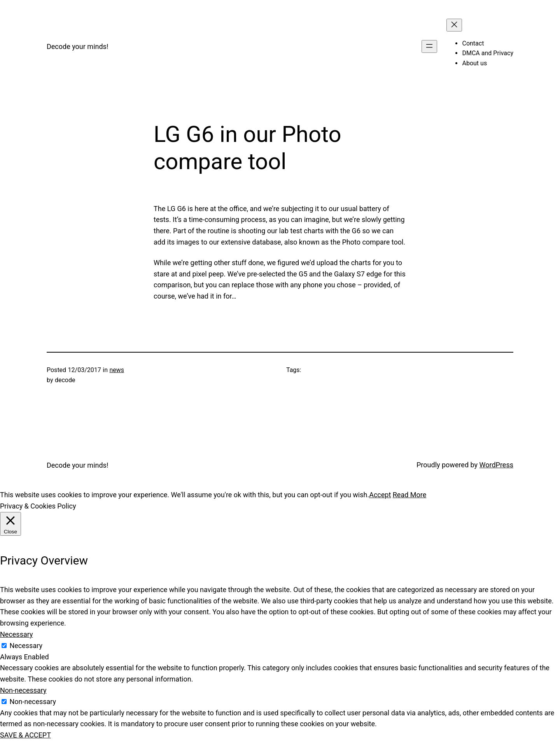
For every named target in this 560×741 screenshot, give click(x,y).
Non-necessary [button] (23, 690)
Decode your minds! (78, 46)
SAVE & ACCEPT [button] (25, 735)
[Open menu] (429, 46)
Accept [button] (380, 495)
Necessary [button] (17, 634)
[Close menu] (454, 25)
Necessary (26, 646)
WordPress (496, 465)
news (117, 370)
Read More (410, 495)
